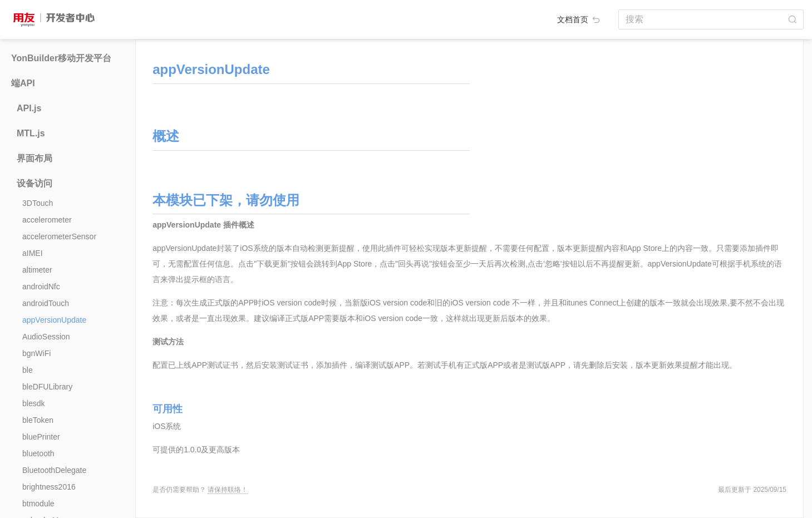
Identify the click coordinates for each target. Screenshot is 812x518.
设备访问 (35, 183)
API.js (29, 108)
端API (23, 83)
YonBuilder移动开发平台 (61, 58)
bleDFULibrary (47, 387)
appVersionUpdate (54, 320)
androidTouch (46, 303)
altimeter (37, 270)
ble (28, 370)
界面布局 (35, 158)
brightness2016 (49, 487)
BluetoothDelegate (54, 470)
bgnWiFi (36, 353)
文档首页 (579, 19)
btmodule (38, 504)
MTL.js (31, 133)
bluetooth (38, 453)
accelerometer (47, 220)
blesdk (33, 403)
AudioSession (46, 337)
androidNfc (41, 287)
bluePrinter (41, 437)
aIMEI (33, 253)
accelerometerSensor (59, 236)
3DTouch (38, 203)
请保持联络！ (228, 490)
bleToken (38, 420)
